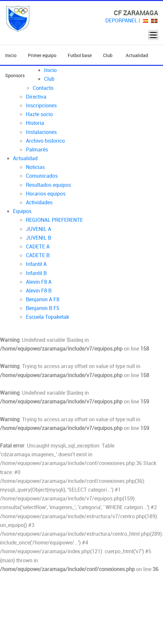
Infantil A (36, 264)
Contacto (43, 88)
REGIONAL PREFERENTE (54, 220)
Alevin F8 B (39, 291)
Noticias (35, 167)
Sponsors (15, 75)
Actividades (39, 202)
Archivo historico (45, 141)
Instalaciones (41, 132)
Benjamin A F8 (43, 299)
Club (109, 55)
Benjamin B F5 (43, 308)
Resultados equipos (48, 185)
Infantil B (36, 273)
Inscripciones (41, 105)
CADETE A (38, 246)
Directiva (36, 97)
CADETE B (38, 255)
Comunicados (42, 176)
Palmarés (37, 149)
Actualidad (137, 55)
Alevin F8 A (39, 282)
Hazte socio (39, 114)
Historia (35, 123)
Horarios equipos (46, 194)
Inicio (11, 55)
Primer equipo (42, 55)
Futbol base (80, 55)
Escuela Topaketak (47, 317)
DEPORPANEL (121, 20)
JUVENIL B (39, 238)
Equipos (22, 211)
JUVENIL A (39, 229)
